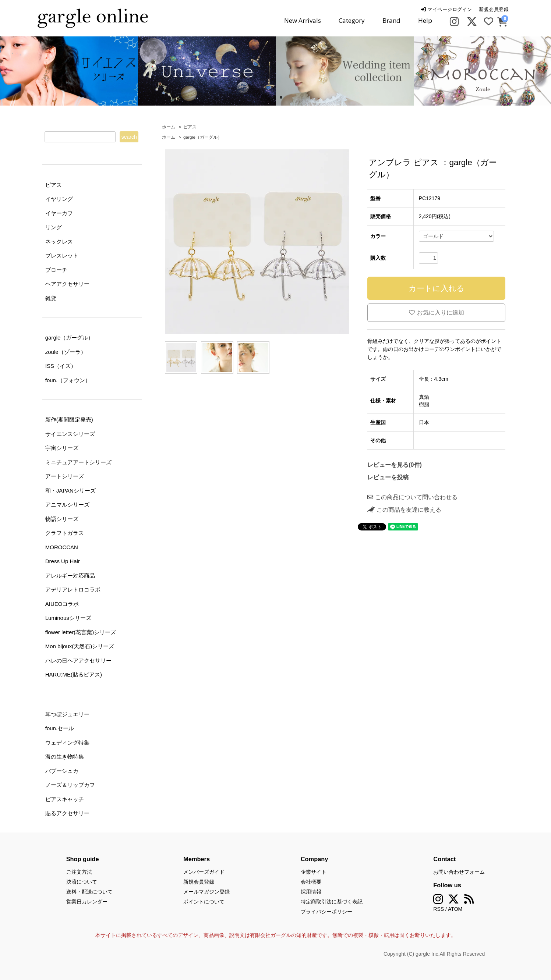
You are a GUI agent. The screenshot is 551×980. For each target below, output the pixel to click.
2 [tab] (281, 97)
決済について (82, 882)
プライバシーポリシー (326, 912)
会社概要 (311, 882)
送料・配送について (89, 892)
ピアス (190, 127)
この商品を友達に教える (404, 510)
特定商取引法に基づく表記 (332, 902)
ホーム (169, 127)
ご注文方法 (79, 872)
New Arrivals (303, 20)
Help (425, 20)
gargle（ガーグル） (203, 137)
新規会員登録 (494, 9)
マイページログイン (447, 9)
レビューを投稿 (388, 477)
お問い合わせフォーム (459, 872)
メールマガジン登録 (206, 892)
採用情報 (311, 892)
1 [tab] (270, 97)
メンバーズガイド (204, 872)
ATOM (455, 909)
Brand (391, 20)
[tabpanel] (207, 71)
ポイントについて (204, 902)
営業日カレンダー (87, 902)
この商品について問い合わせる (412, 497)
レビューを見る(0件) (395, 465)
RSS (439, 909)
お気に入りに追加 (437, 313)
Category (352, 20)
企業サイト (314, 872)
